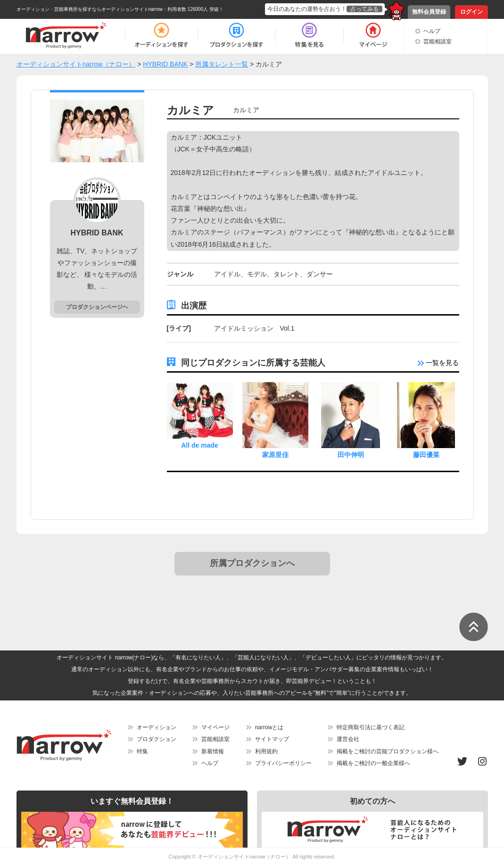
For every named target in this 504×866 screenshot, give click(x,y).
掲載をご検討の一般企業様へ (373, 763)
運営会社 (348, 739)
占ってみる (364, 9)
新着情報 (213, 751)
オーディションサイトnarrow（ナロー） (244, 857)
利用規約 (266, 751)
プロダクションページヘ (97, 307)
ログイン (471, 12)
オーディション (157, 727)
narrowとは (269, 727)
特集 (142, 751)
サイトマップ (272, 739)
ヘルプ (432, 31)
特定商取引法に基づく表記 (371, 727)
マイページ (215, 727)
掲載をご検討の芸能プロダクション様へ (388, 751)
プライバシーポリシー (283, 763)
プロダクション (157, 739)
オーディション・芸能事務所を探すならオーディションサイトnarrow (90, 9)
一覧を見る (438, 363)
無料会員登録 (429, 12)
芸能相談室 (438, 42)
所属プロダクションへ (252, 563)
